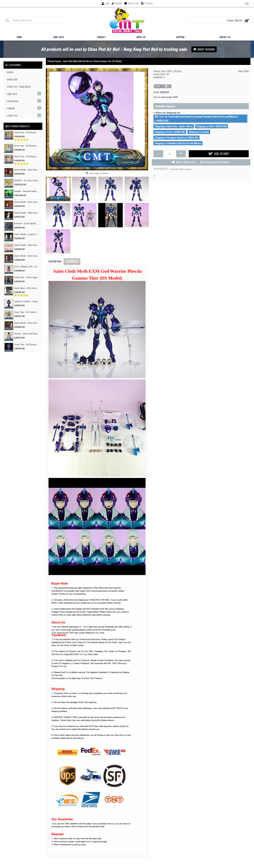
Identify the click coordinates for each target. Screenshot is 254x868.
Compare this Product (216, 162)
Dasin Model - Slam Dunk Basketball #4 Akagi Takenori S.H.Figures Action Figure (27, 202)
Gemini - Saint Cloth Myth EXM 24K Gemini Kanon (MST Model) (27, 334)
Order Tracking (204, 49)
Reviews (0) (72, 261)
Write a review (185, 169)
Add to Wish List (185, 162)
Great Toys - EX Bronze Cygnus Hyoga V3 (27, 146)
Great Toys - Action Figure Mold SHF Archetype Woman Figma (27, 277)
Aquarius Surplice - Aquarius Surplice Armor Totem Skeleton (27, 301)
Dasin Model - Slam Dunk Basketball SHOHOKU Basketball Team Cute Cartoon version (27, 245)
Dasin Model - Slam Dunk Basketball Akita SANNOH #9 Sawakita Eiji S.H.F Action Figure (27, 213)
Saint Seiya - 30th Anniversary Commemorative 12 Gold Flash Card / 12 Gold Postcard (27, 288)
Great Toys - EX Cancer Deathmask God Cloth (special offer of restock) (27, 312)
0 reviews (173, 169)
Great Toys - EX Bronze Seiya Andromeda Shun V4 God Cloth (27, 345)
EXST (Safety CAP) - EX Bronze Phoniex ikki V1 (27, 267)
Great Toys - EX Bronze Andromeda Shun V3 (27, 157)
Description (55, 261)
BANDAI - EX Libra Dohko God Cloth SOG (27, 181)
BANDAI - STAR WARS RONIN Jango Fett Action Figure (27, 224)
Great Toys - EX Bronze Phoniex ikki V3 (27, 133)
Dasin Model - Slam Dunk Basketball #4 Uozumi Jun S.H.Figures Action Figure (27, 323)
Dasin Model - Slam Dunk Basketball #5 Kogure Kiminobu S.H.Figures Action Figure (27, 170)
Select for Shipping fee (168, 113)
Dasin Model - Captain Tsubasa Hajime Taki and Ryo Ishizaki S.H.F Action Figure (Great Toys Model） (27, 234)
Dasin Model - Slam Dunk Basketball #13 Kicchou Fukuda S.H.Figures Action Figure (27, 256)
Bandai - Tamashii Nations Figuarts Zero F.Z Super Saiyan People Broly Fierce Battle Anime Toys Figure (27, 191)
